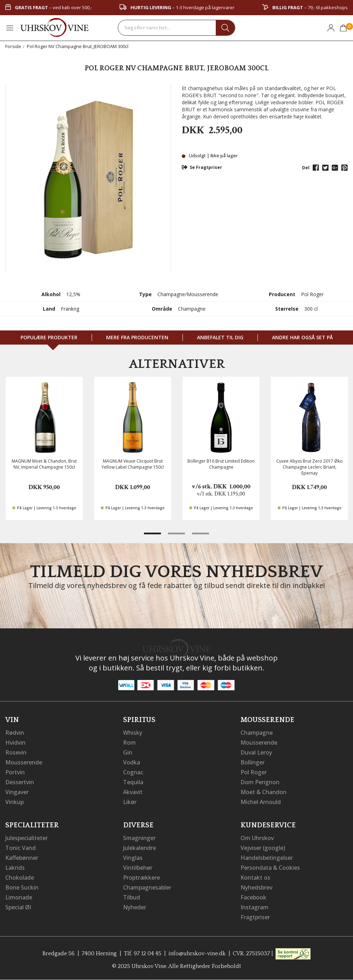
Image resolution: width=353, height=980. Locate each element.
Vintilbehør (138, 868)
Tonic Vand (21, 848)
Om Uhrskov (257, 838)
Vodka (132, 762)
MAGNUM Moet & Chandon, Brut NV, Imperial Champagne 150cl (44, 464)
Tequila (133, 782)
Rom (129, 743)
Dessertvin (20, 782)
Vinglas (133, 858)
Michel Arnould (261, 802)
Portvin (15, 772)
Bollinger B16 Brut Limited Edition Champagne (221, 464)
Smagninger (139, 838)
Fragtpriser (255, 917)
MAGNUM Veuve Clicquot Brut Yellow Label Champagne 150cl (133, 464)
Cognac (133, 772)
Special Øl (18, 907)
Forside (13, 46)
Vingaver (17, 792)
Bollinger (253, 762)
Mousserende (24, 762)
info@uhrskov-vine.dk (197, 953)
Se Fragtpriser (202, 167)
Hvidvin (15, 743)
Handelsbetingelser (267, 858)
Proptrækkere (141, 878)
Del (306, 168)
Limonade (19, 897)
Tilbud (132, 897)
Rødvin (15, 733)
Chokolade (20, 878)
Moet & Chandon (264, 792)
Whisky (133, 733)
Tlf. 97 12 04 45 (143, 953)
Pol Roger (254, 772)
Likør (130, 802)
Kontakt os (255, 878)
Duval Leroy (256, 752)
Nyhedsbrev (256, 887)
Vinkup (15, 802)
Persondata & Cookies (270, 868)
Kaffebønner (22, 858)
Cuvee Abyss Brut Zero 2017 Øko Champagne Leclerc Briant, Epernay (309, 467)
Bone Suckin (22, 887)
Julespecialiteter (27, 838)
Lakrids (15, 868)
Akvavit (133, 792)
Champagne (257, 733)
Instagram (254, 907)
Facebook (253, 897)
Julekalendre (140, 848)
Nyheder (135, 907)
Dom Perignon (260, 782)
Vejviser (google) (263, 848)
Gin (128, 752)
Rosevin (16, 752)
